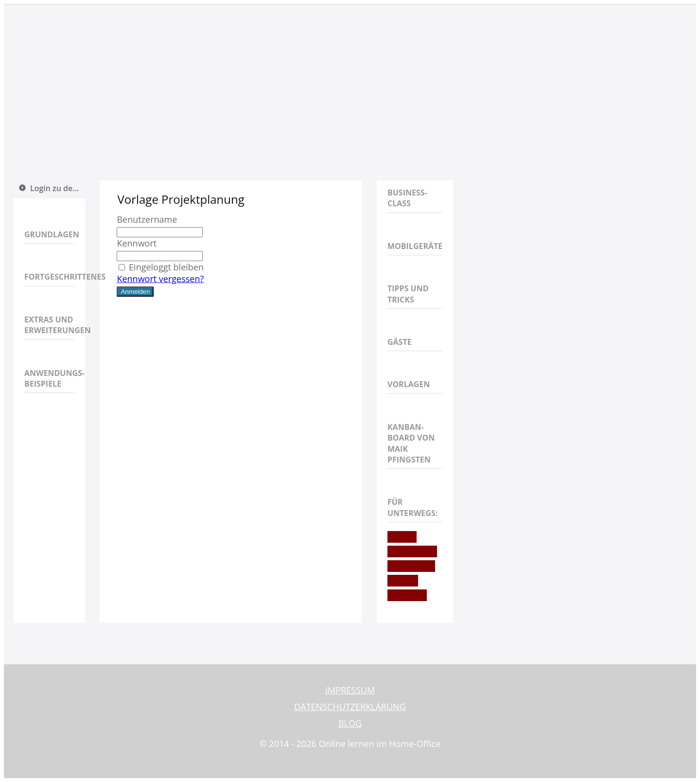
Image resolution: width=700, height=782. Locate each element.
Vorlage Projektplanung (181, 199)
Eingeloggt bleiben (160, 267)
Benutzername (147, 219)
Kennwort (137, 243)
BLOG (350, 723)
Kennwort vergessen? (160, 279)
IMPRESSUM (350, 690)
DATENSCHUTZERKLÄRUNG (350, 707)
